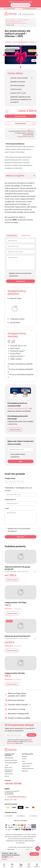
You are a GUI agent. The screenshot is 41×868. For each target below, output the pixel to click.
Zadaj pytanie (12, 235)
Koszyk (21, 866)
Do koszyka (34, 854)
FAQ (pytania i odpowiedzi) (9, 771)
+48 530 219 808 (11, 9)
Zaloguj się (20, 136)
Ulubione (29, 867)
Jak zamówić (25, 235)
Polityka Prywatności (20, 849)
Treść (7, 508)
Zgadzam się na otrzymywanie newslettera (20, 275)
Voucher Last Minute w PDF (18, 408)
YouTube (34, 816)
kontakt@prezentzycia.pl (30, 9)
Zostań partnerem (27, 764)
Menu (12, 867)
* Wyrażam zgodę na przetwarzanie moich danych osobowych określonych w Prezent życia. (20, 741)
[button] (36, 55)
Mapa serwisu (26, 766)
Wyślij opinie (21, 537)
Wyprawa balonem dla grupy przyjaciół (17, 568)
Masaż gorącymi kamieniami (17, 636)
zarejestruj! (30, 136)
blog (23, 761)
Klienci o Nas (8, 768)
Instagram (22, 816)
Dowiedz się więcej (15, 430)
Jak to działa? (9, 774)
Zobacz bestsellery (21, 5)
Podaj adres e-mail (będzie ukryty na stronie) (18, 489)
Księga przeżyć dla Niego (16, 602)
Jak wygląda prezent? (11, 763)
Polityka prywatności (28, 769)
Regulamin (25, 771)
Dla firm (7, 776)
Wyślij (21, 461)
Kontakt (24, 759)
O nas (6, 765)
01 (21, 67)
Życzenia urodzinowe (11, 760)
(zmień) (11, 857)
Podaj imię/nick (10, 500)
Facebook (10, 816)
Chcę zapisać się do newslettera (18, 456)
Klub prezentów (9, 758)
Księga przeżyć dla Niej (15, 673)
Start (4, 867)
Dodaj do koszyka (20, 116)
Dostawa (25, 756)
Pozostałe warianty (20, 123)
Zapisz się (32, 735)
